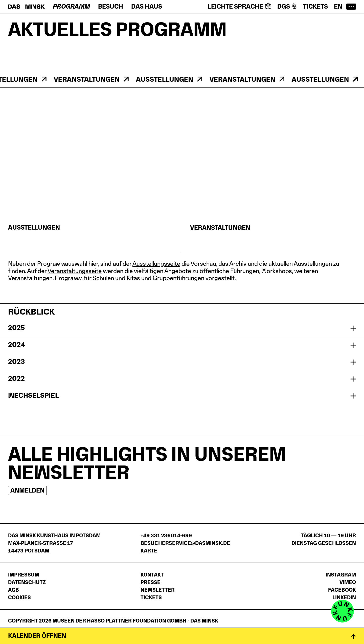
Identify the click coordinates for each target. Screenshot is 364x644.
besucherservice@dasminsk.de (185, 543)
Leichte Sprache (240, 6)
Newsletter (158, 590)
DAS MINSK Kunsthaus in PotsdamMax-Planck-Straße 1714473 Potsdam (54, 543)
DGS (287, 6)
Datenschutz (27, 582)
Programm (71, 6)
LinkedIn (344, 597)
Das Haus (147, 6)
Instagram (341, 575)
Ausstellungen (167, 79)
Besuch (111, 6)
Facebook (342, 590)
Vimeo (348, 582)
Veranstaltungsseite (75, 271)
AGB (14, 590)
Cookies (19, 597)
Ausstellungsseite (156, 264)
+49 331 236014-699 (166, 536)
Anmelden (27, 490)
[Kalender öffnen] (182, 636)
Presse (151, 582)
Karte (149, 551)
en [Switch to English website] (338, 6)
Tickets (315, 6)
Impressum (24, 575)
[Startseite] (26, 7)
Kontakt (152, 575)
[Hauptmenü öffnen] (351, 7)
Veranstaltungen (90, 79)
